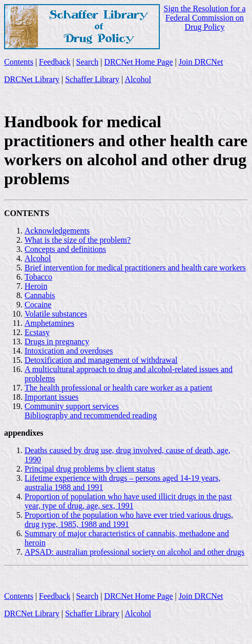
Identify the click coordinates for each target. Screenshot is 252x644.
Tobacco (38, 277)
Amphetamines (49, 323)
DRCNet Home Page (138, 62)
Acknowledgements (57, 231)
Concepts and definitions (65, 249)
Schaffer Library (92, 79)
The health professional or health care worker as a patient (119, 388)
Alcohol (138, 79)
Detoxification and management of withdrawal (101, 360)
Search (88, 62)
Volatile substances (56, 314)
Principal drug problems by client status (90, 469)
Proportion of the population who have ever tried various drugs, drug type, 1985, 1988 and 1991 (129, 520)
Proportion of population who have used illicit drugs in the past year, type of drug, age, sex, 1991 (128, 501)
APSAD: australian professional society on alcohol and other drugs (134, 552)
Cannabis (40, 295)
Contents (19, 62)
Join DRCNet (201, 62)
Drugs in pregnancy (57, 341)
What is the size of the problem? (78, 240)
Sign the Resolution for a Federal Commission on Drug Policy (205, 18)
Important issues (51, 397)
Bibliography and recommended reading (91, 415)
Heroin (36, 286)
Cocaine (38, 305)
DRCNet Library (32, 79)
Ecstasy (37, 332)
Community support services (72, 406)
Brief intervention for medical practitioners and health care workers (135, 268)
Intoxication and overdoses (69, 351)
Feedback (55, 62)
